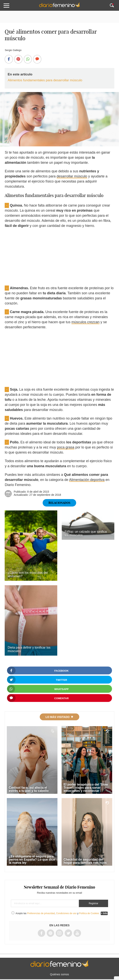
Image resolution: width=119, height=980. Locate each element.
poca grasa (66, 447)
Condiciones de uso (66, 913)
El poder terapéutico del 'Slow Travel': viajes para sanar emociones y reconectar (86, 788)
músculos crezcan (86, 322)
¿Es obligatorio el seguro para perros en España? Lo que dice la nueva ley (32, 860)
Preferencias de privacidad (41, 913)
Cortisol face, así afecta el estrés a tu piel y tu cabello (29, 789)
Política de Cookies (89, 913)
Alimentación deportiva (87, 480)
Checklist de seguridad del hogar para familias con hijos (85, 861)
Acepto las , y (58, 913)
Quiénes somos (59, 974)
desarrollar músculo (72, 176)
